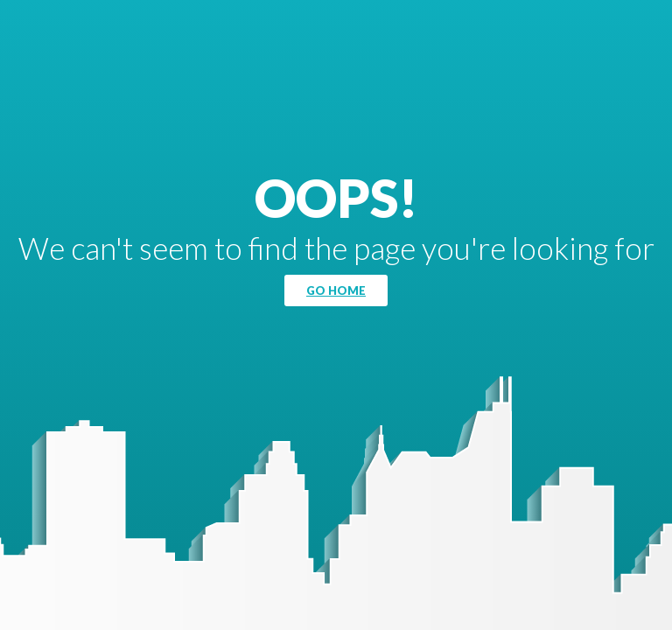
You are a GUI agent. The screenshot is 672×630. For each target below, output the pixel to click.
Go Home (336, 290)
